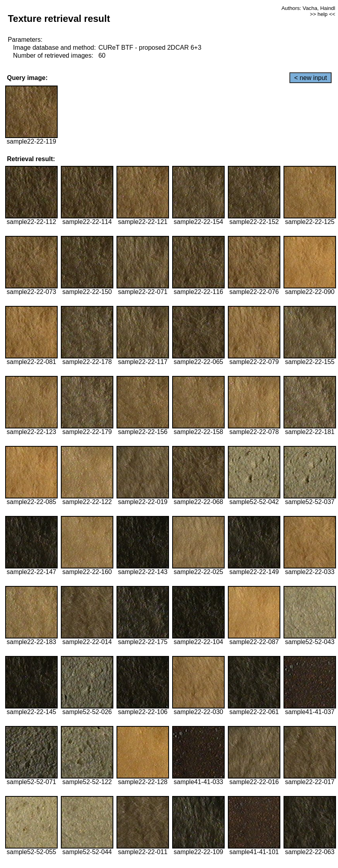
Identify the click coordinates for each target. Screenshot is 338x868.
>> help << (322, 14)
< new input (311, 78)
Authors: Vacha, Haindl (308, 8)
